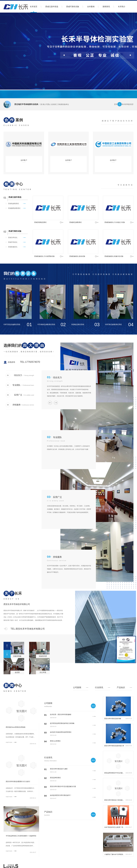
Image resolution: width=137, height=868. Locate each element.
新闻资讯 (106, 7)
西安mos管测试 (55, 741)
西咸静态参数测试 (76, 222)
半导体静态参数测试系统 (46, 324)
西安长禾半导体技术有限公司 (17, 604)
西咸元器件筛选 (52, 7)
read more (9, 742)
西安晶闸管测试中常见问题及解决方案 (115, 773)
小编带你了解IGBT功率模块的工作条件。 (115, 854)
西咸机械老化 (13, 247)
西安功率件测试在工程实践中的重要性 (115, 800)
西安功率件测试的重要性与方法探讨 (18, 781)
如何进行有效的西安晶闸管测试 (61, 732)
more (93, 706)
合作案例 (91, 7)
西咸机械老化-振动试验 (77, 256)
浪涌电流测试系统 (78, 324)
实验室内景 (43, 656)
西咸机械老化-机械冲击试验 (114, 256)
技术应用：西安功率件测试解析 (61, 714)
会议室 (17, 672)
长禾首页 (34, 7)
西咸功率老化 (13, 237)
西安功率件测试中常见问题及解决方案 (63, 786)
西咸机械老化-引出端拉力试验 (115, 222)
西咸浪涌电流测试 (40, 222)
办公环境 (43, 672)
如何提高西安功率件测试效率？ (61, 795)
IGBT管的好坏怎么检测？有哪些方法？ (115, 827)
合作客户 (24, 160)
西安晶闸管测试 (55, 778)
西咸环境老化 (13, 242)
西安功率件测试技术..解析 (59, 769)
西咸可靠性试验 (73, 7)
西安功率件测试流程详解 (113, 719)
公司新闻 (48, 703)
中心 (13, 184)
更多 (62, 222)
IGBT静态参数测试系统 (113, 324)
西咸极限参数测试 (14, 208)
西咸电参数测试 (14, 204)
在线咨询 (11, 362)
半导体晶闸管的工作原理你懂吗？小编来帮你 (21, 836)
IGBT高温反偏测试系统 (12, 324)
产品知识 (48, 812)
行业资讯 (48, 757)
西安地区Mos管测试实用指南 (16, 727)
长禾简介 (122, 7)
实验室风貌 (17, 656)
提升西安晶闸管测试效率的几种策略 (62, 723)
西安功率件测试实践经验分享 (114, 746)
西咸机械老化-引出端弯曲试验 (44, 256)
